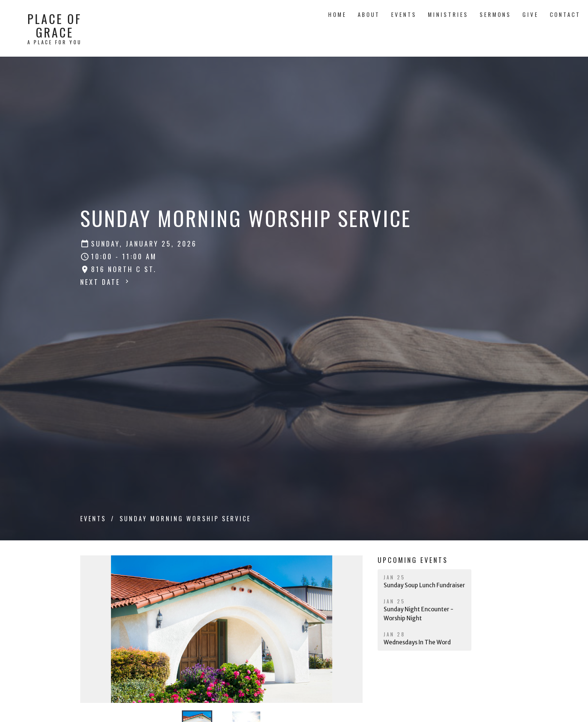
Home (337, 14)
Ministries (448, 14)
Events (404, 14)
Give (530, 14)
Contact (565, 14)
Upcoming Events (413, 560)
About (369, 14)
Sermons (495, 14)
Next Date (105, 282)
